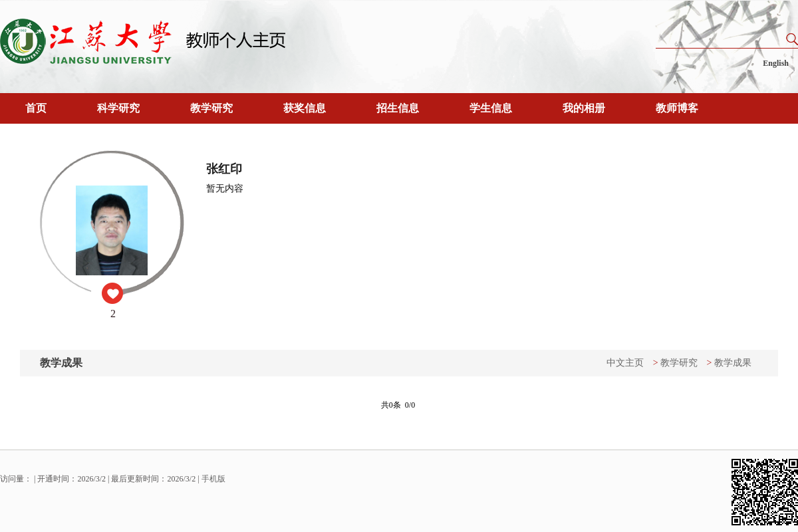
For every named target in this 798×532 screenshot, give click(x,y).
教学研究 (211, 108)
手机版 (213, 479)
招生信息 (398, 108)
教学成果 (733, 363)
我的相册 (584, 108)
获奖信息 (305, 108)
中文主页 (625, 363)
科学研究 (118, 108)
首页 (36, 108)
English (776, 63)
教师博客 (677, 108)
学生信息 (491, 108)
